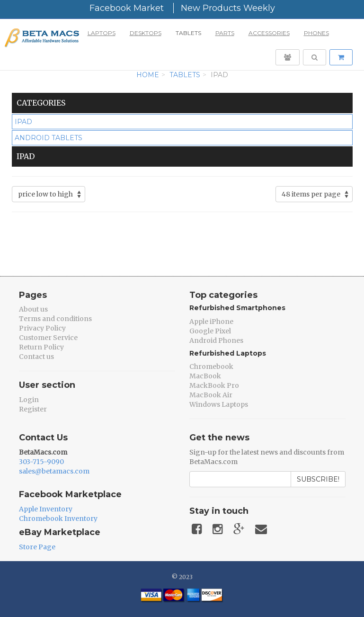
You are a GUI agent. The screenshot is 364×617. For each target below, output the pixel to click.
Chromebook (211, 367)
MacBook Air (211, 395)
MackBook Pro (214, 385)
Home (148, 75)
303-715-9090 (41, 462)
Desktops (146, 33)
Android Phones (216, 340)
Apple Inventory (46, 509)
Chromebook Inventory (58, 519)
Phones (316, 33)
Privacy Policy (42, 328)
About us (33, 309)
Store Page (37, 547)
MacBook (205, 376)
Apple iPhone (211, 322)
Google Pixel (210, 331)
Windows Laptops (219, 404)
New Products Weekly (228, 8)
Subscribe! (318, 479)
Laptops (102, 33)
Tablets (188, 33)
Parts (225, 33)
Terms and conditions (55, 319)
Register (33, 409)
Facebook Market (127, 8)
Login (29, 400)
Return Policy (41, 347)
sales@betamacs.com (54, 471)
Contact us (36, 357)
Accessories (269, 33)
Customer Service (48, 338)
